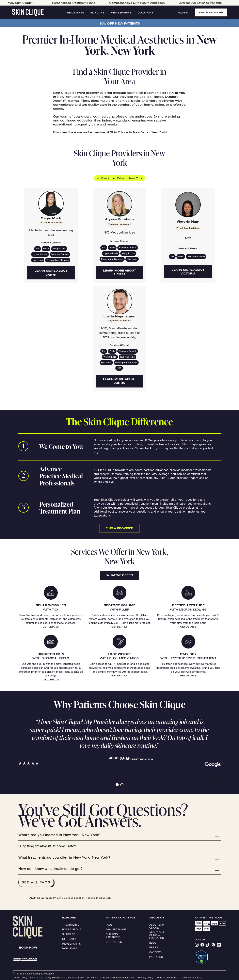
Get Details (51, 627)
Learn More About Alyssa (119, 273)
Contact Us (114, 942)
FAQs (109, 925)
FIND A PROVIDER (211, 12)
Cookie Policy (20, 978)
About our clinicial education (157, 935)
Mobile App (70, 948)
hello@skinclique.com (99, 898)
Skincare (97, 12)
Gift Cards (70, 939)
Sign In (183, 12)
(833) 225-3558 (25, 959)
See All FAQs (36, 882)
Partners (156, 957)
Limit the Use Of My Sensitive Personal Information (57, 978)
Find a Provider (119, 528)
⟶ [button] (213, 779)
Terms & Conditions (167, 978)
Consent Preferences (191, 978)
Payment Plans (116, 929)
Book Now (28, 948)
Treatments (75, 12)
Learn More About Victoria (188, 272)
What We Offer (120, 575)
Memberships (121, 12)
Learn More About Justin (119, 381)
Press (154, 947)
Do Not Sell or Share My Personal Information (111, 978)
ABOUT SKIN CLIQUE (157, 926)
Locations (145, 12)
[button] (117, 785)
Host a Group (72, 929)
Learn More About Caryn (51, 273)
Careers (155, 952)
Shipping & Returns (113, 936)
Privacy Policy (146, 978)
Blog (153, 943)
